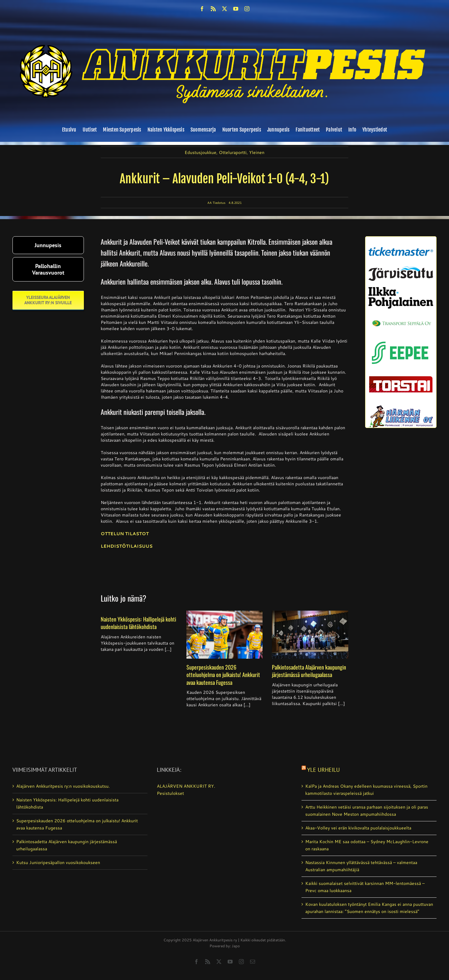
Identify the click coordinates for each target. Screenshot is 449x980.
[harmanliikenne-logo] (401, 408)
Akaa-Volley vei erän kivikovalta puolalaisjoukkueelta (358, 828)
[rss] (213, 9)
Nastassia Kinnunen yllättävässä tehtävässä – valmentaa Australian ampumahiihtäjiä (361, 866)
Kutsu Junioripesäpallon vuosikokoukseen (58, 862)
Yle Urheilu (323, 770)
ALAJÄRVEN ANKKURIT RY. (186, 786)
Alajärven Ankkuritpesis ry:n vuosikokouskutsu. (63, 786)
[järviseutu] (401, 269)
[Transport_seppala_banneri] (401, 317)
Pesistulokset (170, 793)
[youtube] (236, 9)
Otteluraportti (233, 152)
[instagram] (247, 9)
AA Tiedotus (216, 203)
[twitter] (224, 9)
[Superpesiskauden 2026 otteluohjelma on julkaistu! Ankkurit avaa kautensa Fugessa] (225, 635)
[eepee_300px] (401, 339)
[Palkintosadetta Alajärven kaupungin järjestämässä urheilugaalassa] (310, 635)
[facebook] (202, 9)
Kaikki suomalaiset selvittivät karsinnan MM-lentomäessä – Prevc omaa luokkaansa (365, 887)
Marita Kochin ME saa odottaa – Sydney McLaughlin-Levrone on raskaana (367, 845)
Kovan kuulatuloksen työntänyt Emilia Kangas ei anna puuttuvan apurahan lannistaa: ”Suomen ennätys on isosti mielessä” (369, 908)
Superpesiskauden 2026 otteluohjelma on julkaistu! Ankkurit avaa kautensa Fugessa (223, 675)
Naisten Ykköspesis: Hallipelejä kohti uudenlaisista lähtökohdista (138, 623)
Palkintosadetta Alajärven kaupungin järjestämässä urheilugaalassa (309, 671)
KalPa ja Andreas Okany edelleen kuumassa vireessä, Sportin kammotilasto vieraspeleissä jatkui (366, 790)
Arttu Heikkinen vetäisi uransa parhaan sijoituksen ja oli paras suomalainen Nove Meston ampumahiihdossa (367, 811)
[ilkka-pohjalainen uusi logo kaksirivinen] (401, 289)
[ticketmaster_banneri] (401, 245)
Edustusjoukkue (200, 152)
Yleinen (257, 152)
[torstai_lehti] (401, 378)
